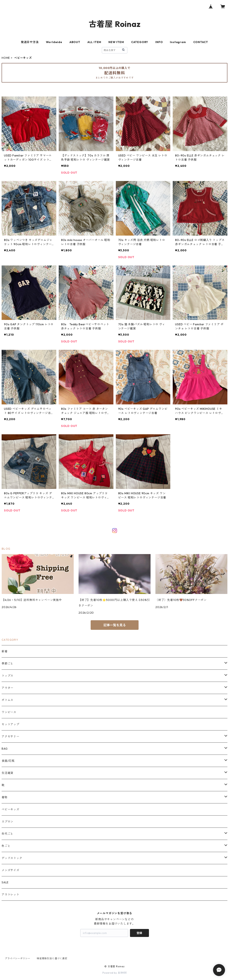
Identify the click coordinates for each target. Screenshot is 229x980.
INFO (159, 42)
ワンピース (9, 712)
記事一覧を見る (115, 625)
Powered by (114, 973)
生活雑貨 (7, 773)
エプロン (7, 822)
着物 (5, 797)
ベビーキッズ (10, 809)
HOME (6, 58)
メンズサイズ (10, 870)
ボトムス (7, 700)
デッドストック (12, 858)
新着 (5, 651)
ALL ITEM (94, 42)
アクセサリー (10, 736)
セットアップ (10, 724)
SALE (5, 882)
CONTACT (201, 42)
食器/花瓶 (8, 761)
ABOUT (75, 42)
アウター (7, 688)
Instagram (178, 42)
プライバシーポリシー (18, 958)
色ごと (6, 846)
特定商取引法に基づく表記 (52, 958)
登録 (139, 933)
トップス (7, 676)
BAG (5, 749)
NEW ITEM (116, 42)
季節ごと (7, 663)
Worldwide (54, 42)
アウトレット (10, 894)
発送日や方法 (30, 42)
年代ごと (7, 834)
